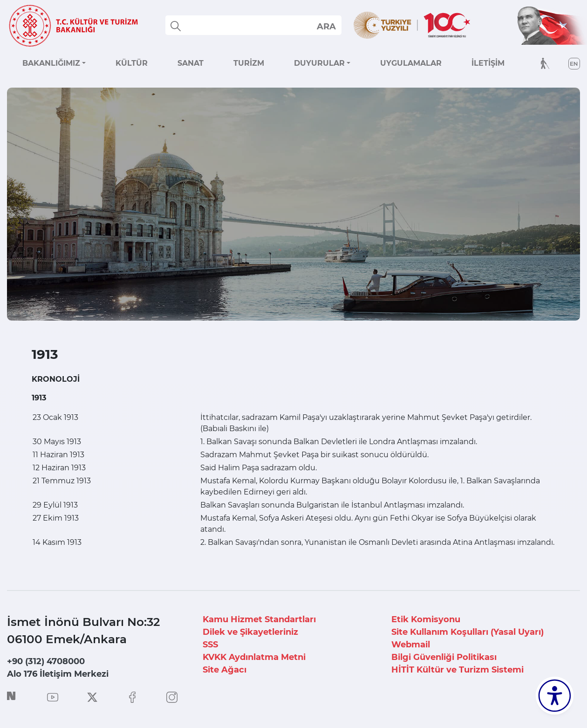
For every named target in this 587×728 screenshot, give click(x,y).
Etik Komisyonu (426, 619)
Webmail (411, 645)
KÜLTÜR (132, 63)
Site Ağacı (225, 670)
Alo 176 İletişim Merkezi (58, 674)
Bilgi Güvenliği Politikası (444, 657)
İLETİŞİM (488, 63)
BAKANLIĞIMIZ (51, 63)
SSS (210, 645)
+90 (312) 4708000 (46, 661)
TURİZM (249, 63)
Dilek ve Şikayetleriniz (250, 632)
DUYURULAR (319, 63)
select (326, 26)
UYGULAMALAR (411, 63)
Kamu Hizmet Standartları (259, 619)
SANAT (191, 63)
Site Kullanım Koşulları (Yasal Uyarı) (468, 632)
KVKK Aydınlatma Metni (254, 657)
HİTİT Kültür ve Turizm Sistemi (457, 670)
